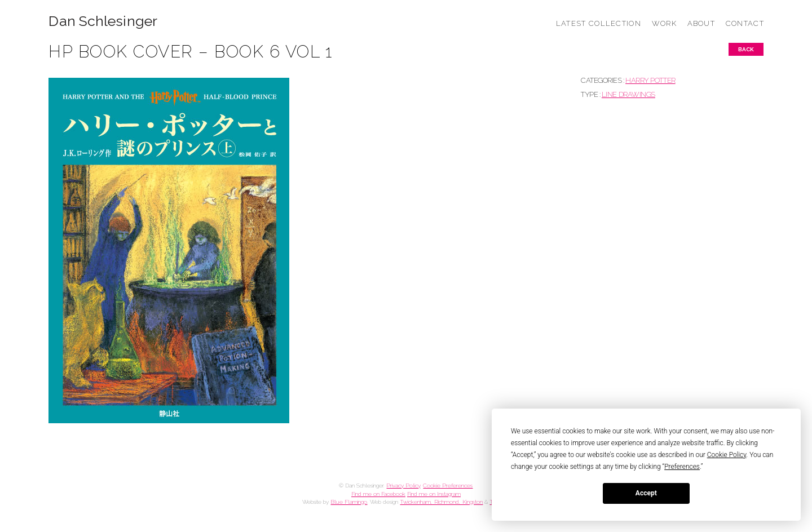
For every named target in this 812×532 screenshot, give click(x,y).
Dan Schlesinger (103, 21)
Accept (646, 493)
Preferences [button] (682, 467)
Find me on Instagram (434, 494)
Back (746, 49)
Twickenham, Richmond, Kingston (441, 502)
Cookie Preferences (448, 486)
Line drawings (628, 94)
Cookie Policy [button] (727, 455)
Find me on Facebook (378, 494)
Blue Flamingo (349, 502)
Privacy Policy (403, 486)
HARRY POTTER (650, 80)
